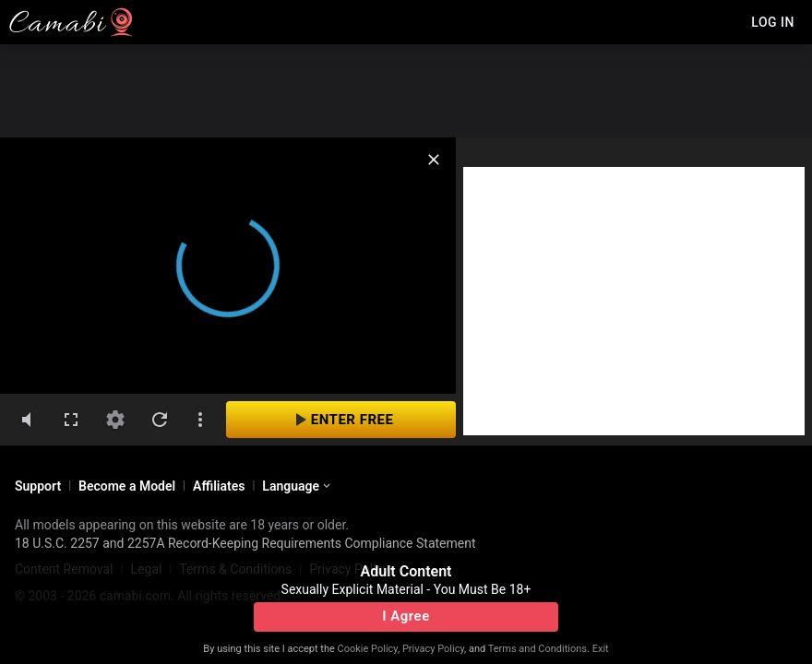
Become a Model (127, 486)
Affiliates (219, 486)
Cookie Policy (368, 649)
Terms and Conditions (537, 649)
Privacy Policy (433, 649)
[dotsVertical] (200, 420)
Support (38, 486)
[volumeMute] (27, 420)
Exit (601, 649)
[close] (434, 160)
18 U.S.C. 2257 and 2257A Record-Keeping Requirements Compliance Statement (245, 543)
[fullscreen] (71, 420)
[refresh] (160, 420)
